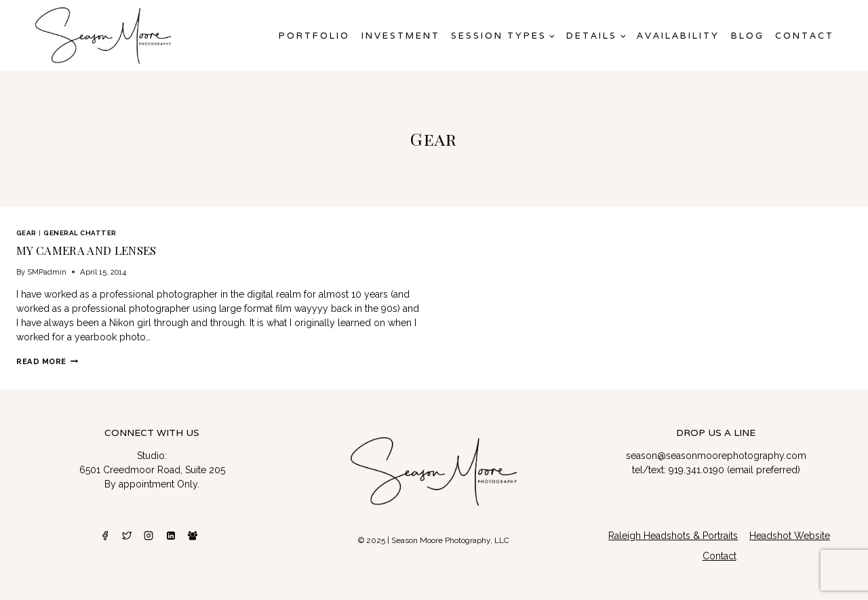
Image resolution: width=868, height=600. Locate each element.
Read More (47, 361)
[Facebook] (105, 536)
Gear (26, 233)
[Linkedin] (171, 536)
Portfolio (314, 36)
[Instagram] (149, 536)
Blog (748, 36)
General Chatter (80, 233)
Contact (805, 36)
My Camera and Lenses (86, 250)
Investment (401, 36)
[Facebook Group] (193, 536)
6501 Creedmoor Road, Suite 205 (152, 470)
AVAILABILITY (678, 36)
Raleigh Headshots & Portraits (673, 536)
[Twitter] (127, 536)
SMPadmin (47, 272)
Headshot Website (790, 536)
